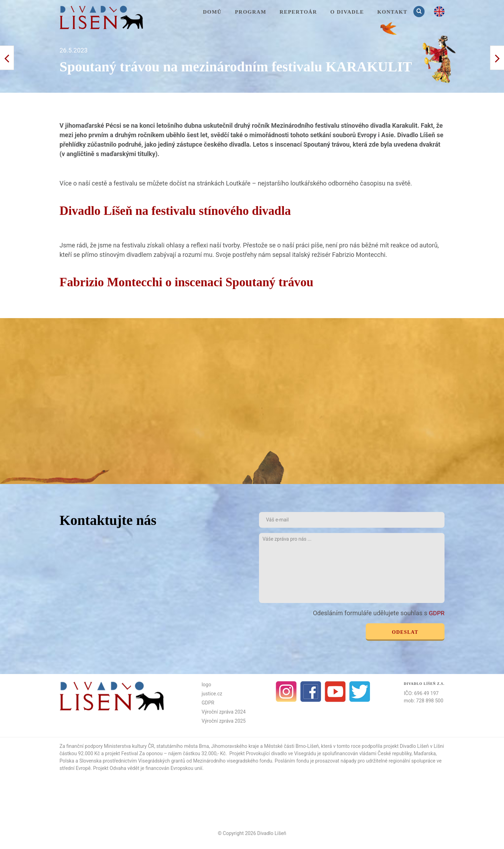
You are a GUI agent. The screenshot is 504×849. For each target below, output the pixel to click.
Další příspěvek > (7, 58)
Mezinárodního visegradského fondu (233, 760)
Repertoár (298, 12)
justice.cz (212, 693)
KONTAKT (392, 12)
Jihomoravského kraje (235, 746)
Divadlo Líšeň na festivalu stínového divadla (191, 210)
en (439, 12)
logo (206, 684)
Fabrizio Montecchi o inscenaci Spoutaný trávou (204, 282)
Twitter (360, 691)
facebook (311, 691)
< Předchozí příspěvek (497, 58)
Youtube (335, 691)
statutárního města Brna (183, 746)
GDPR (436, 613)
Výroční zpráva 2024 (224, 711)
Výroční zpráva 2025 (224, 721)
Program (251, 12)
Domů (212, 12)
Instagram (286, 691)
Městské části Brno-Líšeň (291, 746)
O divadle (347, 12)
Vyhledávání (420, 11)
